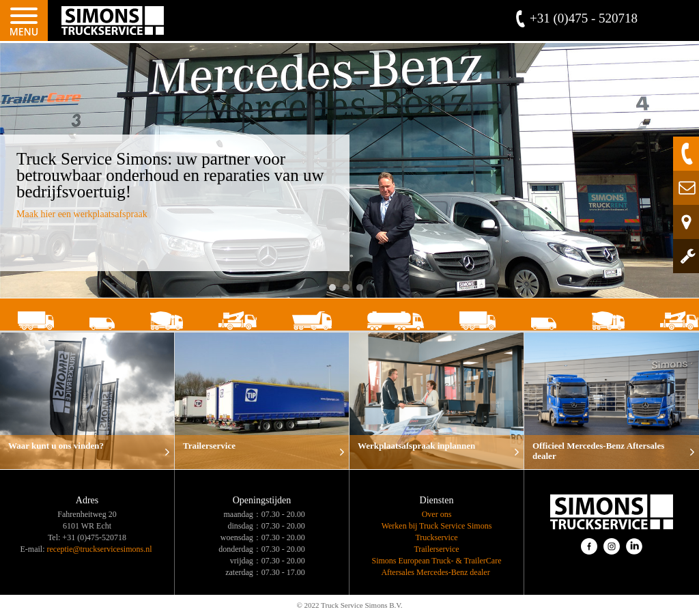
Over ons (437, 514)
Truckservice (436, 537)
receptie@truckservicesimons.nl (100, 549)
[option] (349, 170)
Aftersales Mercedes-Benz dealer (436, 572)
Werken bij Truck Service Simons (437, 526)
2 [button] (349, 291)
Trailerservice (436, 549)
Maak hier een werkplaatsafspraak (82, 214)
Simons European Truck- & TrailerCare (437, 561)
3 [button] (363, 291)
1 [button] (336, 291)
